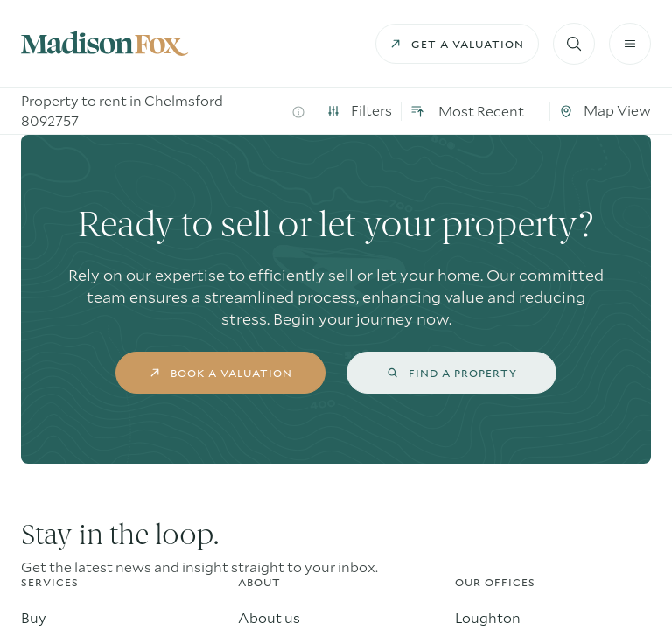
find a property (452, 373)
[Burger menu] (630, 44)
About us (269, 617)
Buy (34, 617)
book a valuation (221, 373)
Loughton (488, 617)
